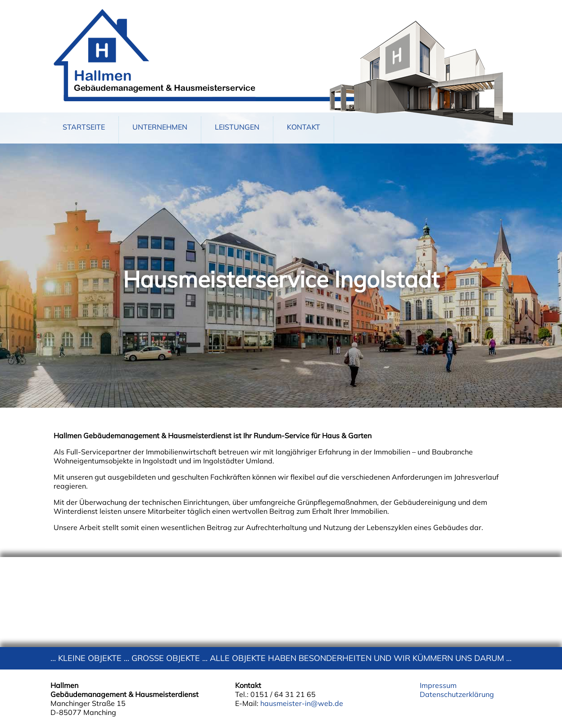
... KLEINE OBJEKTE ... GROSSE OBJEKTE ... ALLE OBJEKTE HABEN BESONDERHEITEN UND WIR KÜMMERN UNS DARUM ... (281, 658)
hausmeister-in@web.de (302, 703)
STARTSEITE (84, 127)
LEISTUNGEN (237, 127)
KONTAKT (304, 127)
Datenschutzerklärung (457, 694)
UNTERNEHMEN (160, 127)
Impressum (438, 685)
